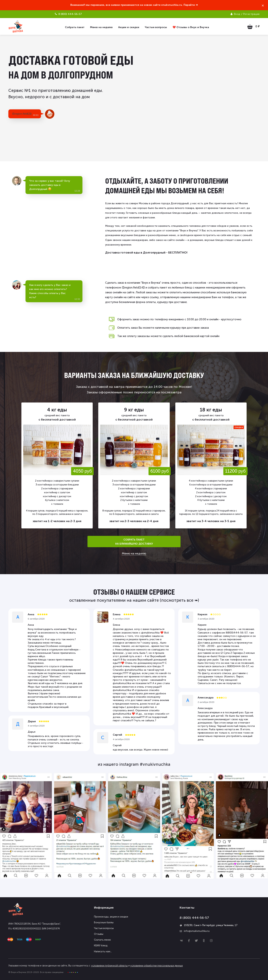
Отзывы (99, 934)
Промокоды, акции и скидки (111, 917)
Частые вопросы (104, 928)
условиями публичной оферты (109, 966)
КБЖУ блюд (101, 945)
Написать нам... (103, 951)
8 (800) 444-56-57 (194, 918)
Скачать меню (102, 940)
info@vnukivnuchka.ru (197, 931)
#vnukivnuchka (155, 764)
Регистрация (251, 14)
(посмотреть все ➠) (179, 600)
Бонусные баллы (104, 922)
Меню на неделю (134, 554)
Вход (237, 14)
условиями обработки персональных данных (157, 966)
